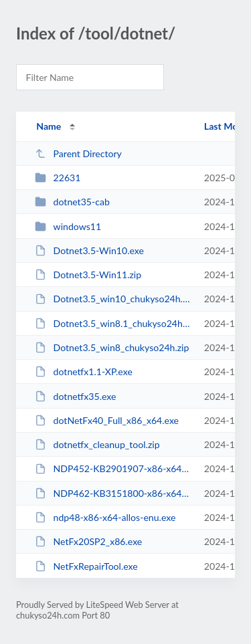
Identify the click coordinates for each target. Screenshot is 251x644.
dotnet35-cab (72, 202)
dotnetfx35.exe (75, 396)
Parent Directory (78, 153)
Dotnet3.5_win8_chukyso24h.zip (112, 347)
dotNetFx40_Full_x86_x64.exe (107, 420)
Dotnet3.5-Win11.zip (88, 275)
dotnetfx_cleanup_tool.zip (97, 444)
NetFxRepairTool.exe (86, 566)
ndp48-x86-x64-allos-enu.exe (105, 517)
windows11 (68, 226)
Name (49, 126)
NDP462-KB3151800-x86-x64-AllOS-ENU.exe (113, 493)
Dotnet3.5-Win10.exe (89, 250)
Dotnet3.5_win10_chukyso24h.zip (113, 299)
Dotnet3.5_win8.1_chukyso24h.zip (113, 323)
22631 (58, 178)
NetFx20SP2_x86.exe (88, 541)
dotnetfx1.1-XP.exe (84, 371)
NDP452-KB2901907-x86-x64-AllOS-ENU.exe (113, 468)
